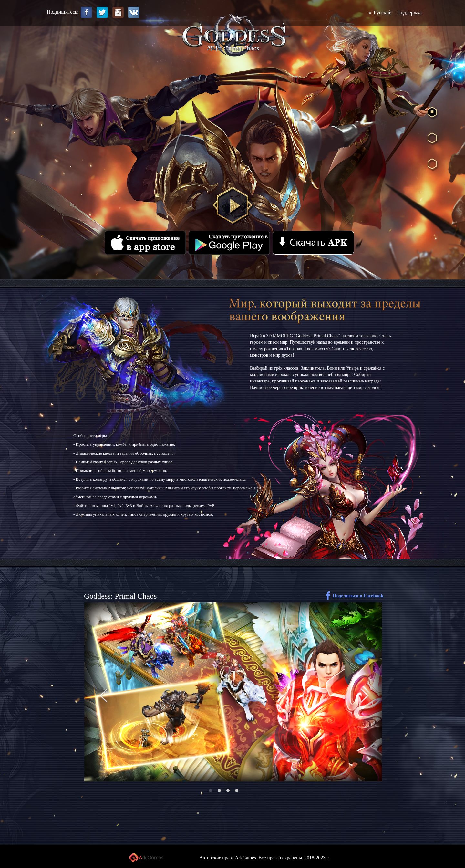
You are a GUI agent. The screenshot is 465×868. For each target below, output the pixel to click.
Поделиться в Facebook (358, 596)
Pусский (383, 12)
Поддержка (409, 12)
